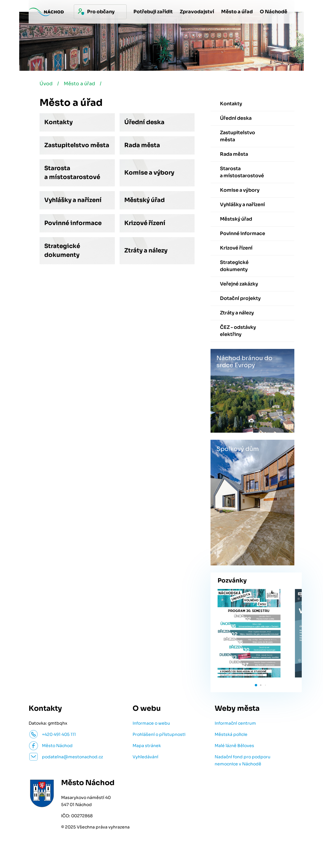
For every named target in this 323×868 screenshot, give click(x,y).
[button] (256, 685)
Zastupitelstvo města (77, 145)
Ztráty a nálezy (146, 251)
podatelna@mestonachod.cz (72, 757)
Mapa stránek (147, 746)
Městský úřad (145, 200)
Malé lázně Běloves (234, 746)
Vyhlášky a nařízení (73, 200)
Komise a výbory (149, 173)
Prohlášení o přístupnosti (159, 734)
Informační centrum (235, 723)
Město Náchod (57, 746)
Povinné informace (73, 223)
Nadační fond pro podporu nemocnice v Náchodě (243, 760)
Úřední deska (144, 122)
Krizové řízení (145, 223)
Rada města (142, 145)
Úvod (46, 84)
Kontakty (58, 122)
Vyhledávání (145, 757)
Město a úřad (79, 84)
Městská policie (231, 734)
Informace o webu (151, 723)
